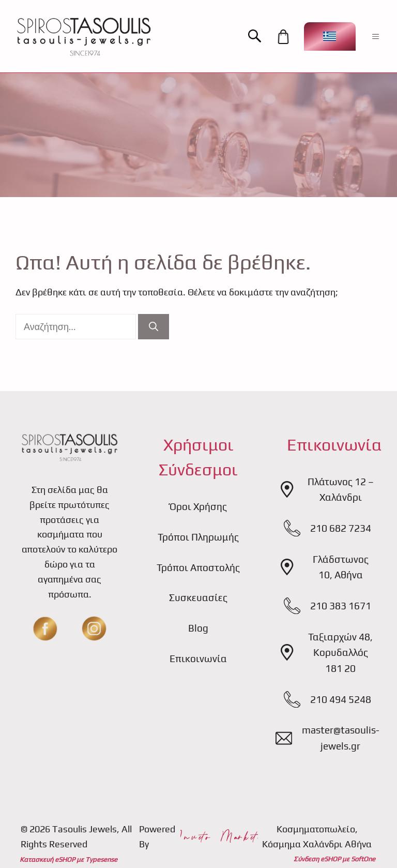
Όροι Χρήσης (198, 506)
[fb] (45, 628)
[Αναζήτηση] (154, 327)
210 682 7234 (341, 528)
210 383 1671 (341, 606)
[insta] (94, 628)
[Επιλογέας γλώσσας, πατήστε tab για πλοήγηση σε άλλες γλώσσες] (330, 36)
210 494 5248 (341, 699)
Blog (198, 628)
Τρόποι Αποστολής (198, 567)
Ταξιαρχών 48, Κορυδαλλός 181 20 (340, 653)
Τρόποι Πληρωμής (198, 537)
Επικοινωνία (198, 659)
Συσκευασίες (198, 597)
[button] (260, 36)
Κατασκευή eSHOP (47, 859)
